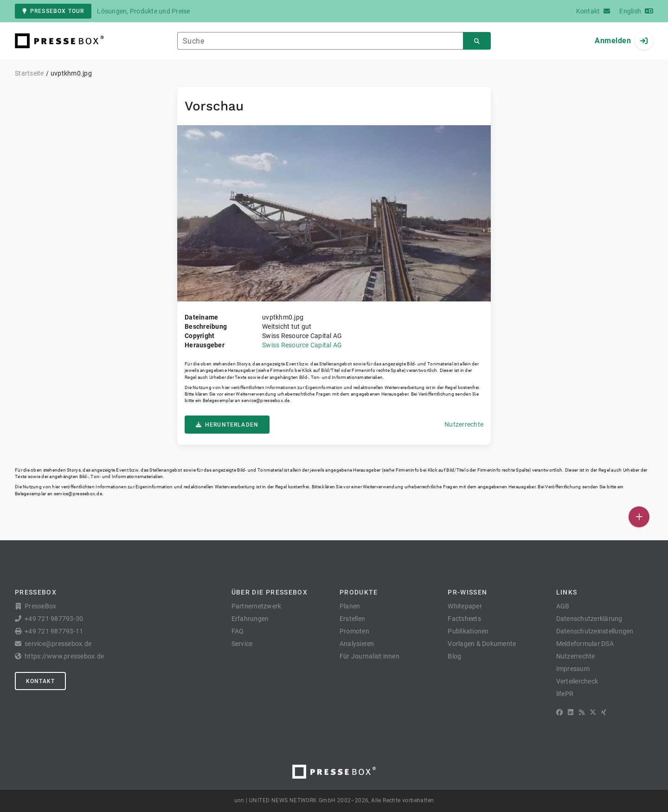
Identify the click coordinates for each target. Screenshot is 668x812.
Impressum (573, 669)
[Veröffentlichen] (639, 517)
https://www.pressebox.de (64, 656)
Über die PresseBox (270, 592)
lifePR (565, 694)
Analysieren (357, 644)
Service (242, 644)
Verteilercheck (577, 681)
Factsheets (464, 619)
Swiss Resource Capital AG (302, 345)
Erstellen (352, 619)
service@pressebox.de (265, 400)
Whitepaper (465, 606)
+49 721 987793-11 (54, 631)
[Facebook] (559, 712)
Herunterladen (227, 425)
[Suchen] (477, 41)
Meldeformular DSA (585, 644)
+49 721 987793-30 (54, 619)
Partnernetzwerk (257, 606)
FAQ (238, 631)
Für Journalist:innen (369, 656)
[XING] (604, 712)
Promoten (354, 631)
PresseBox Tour (53, 11)
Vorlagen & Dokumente (482, 644)
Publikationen (468, 631)
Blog (454, 656)
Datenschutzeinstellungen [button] (595, 631)
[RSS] (582, 712)
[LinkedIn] (571, 712)
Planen (350, 606)
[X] (593, 712)
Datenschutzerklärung (589, 619)
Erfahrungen (250, 619)
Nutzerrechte (464, 424)
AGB (563, 606)
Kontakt (40, 681)
